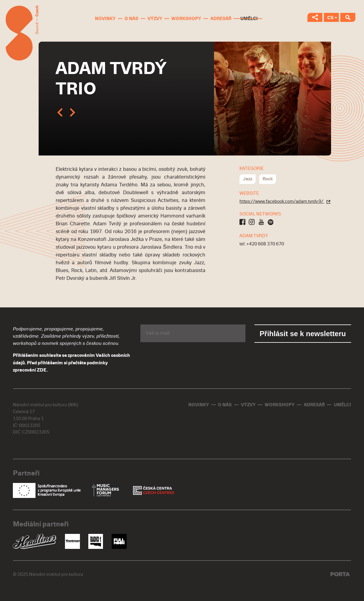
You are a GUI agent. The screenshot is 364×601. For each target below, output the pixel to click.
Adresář (221, 19)
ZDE (42, 370)
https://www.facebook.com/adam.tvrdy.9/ (285, 201)
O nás (131, 19)
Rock (268, 179)
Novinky (105, 19)
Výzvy (155, 19)
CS (330, 18)
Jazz (248, 179)
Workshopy (186, 19)
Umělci (249, 19)
